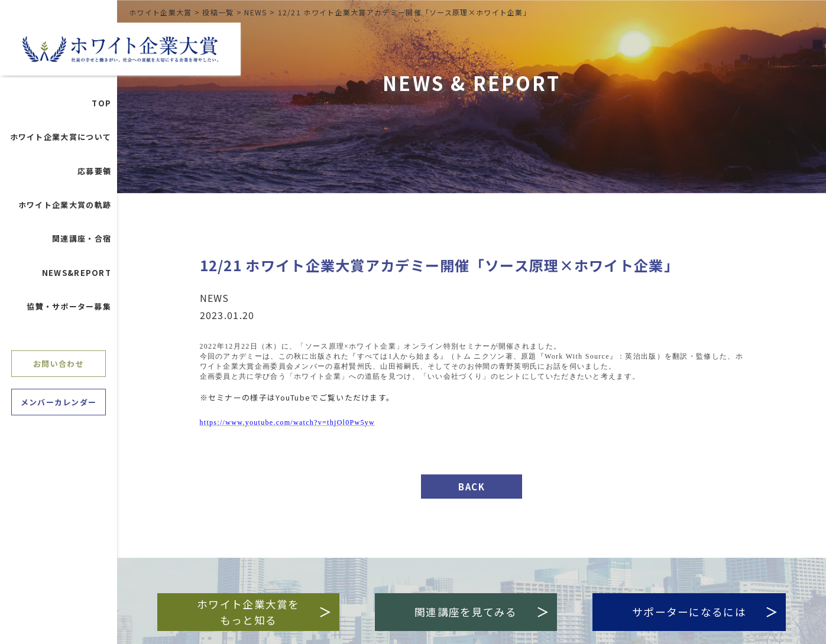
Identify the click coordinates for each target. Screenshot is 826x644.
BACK (472, 487)
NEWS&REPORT (77, 276)
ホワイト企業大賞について (61, 140)
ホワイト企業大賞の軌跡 (65, 208)
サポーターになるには (709, 612)
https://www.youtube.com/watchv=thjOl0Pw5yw (288, 422)
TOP (101, 106)
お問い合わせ (59, 366)
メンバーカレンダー (59, 405)
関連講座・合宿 (82, 241)
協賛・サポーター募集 (69, 309)
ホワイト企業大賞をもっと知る (261, 612)
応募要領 (94, 174)
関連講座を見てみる (482, 612)
